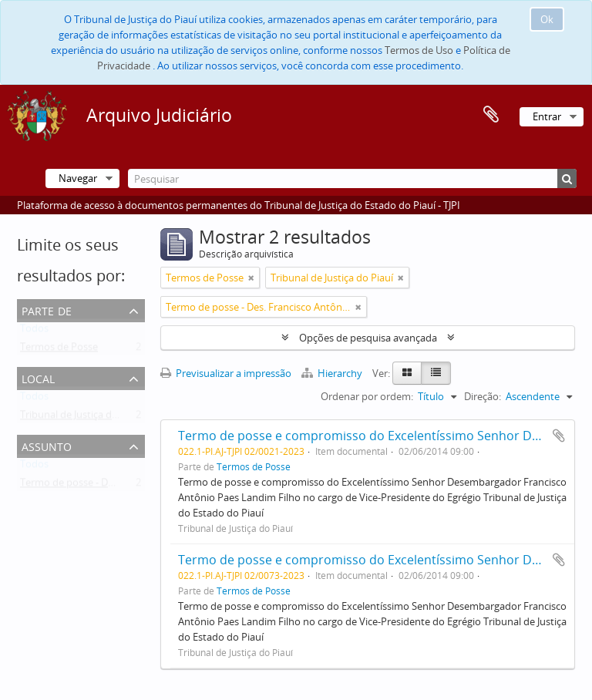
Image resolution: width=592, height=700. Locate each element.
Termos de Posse (59, 350)
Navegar (78, 178)
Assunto (47, 445)
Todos (34, 331)
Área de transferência (491, 115)
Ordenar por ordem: (367, 396)
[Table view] (436, 373)
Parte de (47, 310)
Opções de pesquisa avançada (368, 338)
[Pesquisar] (352, 178)
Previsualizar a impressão (226, 373)
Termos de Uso (419, 50)
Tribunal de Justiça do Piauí (81, 418)
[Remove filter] (251, 278)
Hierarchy (333, 373)
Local (38, 377)
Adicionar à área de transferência (559, 436)
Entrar (547, 116)
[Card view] (407, 373)
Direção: (483, 396)
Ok (547, 19)
